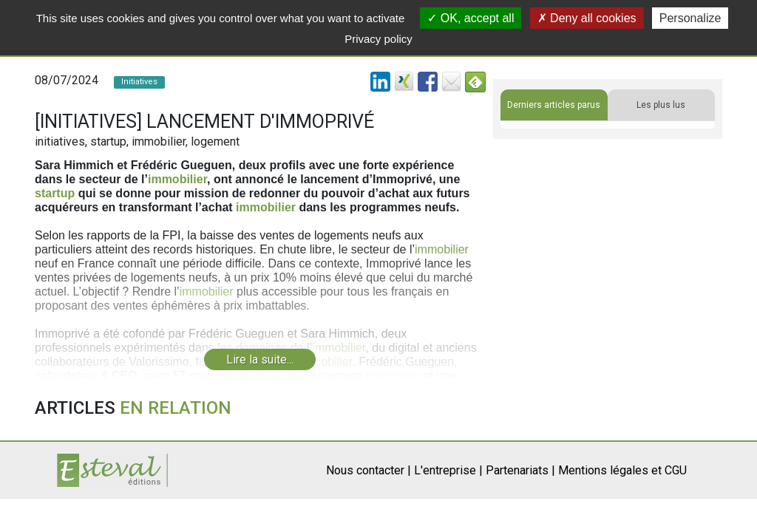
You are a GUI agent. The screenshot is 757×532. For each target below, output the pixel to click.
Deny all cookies (587, 18)
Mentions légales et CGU (622, 470)
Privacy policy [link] (378, 39)
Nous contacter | (369, 470)
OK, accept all (471, 18)
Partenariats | (520, 470)
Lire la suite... (260, 359)
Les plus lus (661, 105)
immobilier (177, 179)
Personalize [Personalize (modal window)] (690, 18)
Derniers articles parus (554, 105)
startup (55, 193)
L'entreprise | (448, 470)
